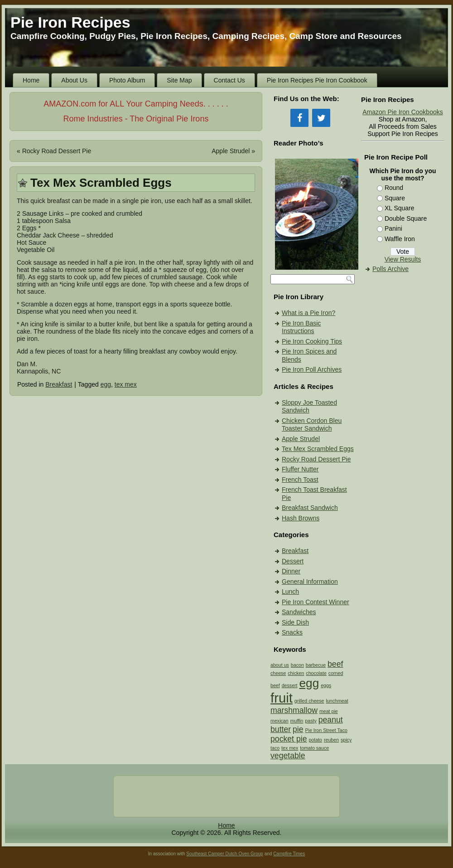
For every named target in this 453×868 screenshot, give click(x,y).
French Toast (300, 480)
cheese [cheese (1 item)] (278, 673)
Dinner (291, 571)
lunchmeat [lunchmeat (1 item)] (337, 701)
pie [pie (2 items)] (298, 729)
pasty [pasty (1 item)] (311, 721)
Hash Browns (301, 518)
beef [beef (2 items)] (335, 664)
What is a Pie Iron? (308, 313)
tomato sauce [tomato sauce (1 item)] (314, 748)
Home (31, 80)
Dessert (293, 561)
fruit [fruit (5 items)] (282, 698)
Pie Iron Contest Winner (316, 602)
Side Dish (295, 622)
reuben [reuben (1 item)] (331, 740)
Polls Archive (390, 269)
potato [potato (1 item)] (315, 740)
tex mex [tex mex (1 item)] (290, 748)
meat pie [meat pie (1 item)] (329, 711)
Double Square (406, 218)
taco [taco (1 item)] (275, 748)
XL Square (400, 208)
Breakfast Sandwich (310, 508)
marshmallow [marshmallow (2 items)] (294, 710)
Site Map (179, 80)
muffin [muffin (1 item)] (297, 721)
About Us (74, 80)
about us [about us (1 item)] (280, 665)
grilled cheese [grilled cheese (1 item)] (309, 701)
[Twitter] (321, 118)
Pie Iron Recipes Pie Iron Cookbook (317, 80)
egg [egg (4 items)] (309, 683)
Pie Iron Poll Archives (312, 369)
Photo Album (127, 80)
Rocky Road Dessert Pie (57, 151)
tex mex (126, 384)
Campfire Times (289, 854)
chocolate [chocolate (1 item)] (316, 673)
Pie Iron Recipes (70, 22)
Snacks (292, 632)
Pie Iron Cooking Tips (312, 341)
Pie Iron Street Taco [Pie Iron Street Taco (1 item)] (326, 730)
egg (106, 384)
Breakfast (59, 384)
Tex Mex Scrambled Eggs (318, 449)
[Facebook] (299, 118)
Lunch (290, 592)
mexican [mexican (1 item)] (280, 721)
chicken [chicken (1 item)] (296, 673)
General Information (310, 582)
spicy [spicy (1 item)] (346, 740)
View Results (403, 259)
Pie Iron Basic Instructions (301, 327)
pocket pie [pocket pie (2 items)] (289, 739)
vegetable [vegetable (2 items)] (288, 756)
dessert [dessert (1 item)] (290, 685)
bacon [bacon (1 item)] (297, 665)
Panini (393, 228)
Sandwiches (299, 612)
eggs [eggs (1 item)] (326, 685)
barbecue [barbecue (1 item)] (316, 665)
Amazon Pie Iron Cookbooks (402, 112)
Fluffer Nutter (300, 469)
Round (394, 188)
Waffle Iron (400, 239)
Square (395, 198)
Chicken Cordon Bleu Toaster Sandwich (312, 425)
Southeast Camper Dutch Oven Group (225, 854)
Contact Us (229, 80)
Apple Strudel (231, 151)
